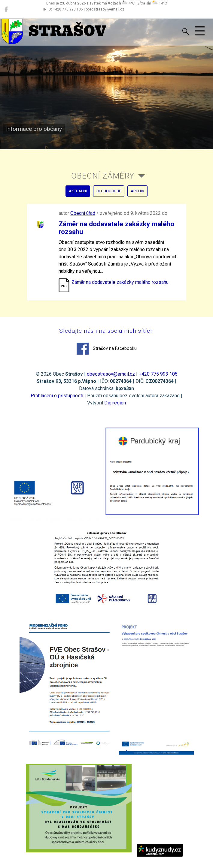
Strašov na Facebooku (107, 349)
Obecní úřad (83, 213)
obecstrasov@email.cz (111, 374)
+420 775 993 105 (158, 374)
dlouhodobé (109, 191)
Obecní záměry (103, 176)
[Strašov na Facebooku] (6, 9)
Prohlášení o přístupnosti (57, 396)
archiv (137, 191)
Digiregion (115, 403)
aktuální (78, 191)
